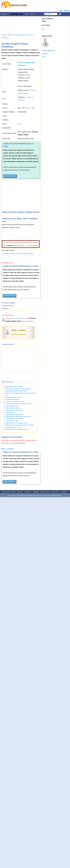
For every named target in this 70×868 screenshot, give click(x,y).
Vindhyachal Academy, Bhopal (15, 402)
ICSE (19, 124)
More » (33, 14)
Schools (4, 35)
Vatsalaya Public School (13, 427)
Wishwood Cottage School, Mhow (16, 391)
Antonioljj (45, 54)
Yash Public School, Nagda (14, 387)
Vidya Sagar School (12, 406)
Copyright (36, 492)
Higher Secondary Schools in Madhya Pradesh (19, 253)
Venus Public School (12, 421)
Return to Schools (7, 449)
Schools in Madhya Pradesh (17, 35)
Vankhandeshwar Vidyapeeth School (17, 429)
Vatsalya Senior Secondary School (16, 423)
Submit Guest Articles (9, 492)
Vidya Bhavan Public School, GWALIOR (18, 416)
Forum (27, 14)
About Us (20, 492)
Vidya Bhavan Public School (14, 414)
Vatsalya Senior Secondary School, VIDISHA (20, 425)
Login (61, 10)
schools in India (30, 108)
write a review (16, 318)
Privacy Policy (45, 492)
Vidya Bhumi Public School (14, 410)
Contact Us (28, 492)
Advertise (64, 492)
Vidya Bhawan (10, 412)
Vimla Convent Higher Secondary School (18, 404)
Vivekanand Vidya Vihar (13, 397)
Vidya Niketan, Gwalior (13, 408)
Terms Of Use (55, 492)
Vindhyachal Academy (13, 399)
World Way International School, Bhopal (18, 389)
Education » (5, 14)
